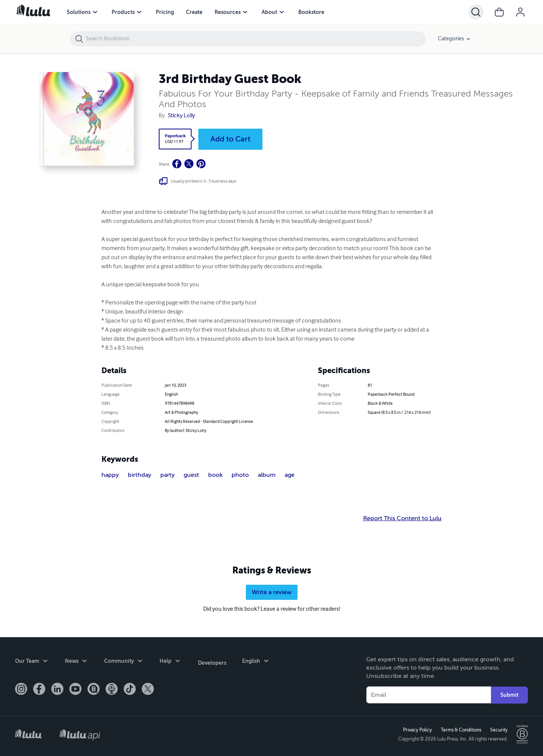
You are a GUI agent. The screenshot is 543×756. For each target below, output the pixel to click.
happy (110, 475)
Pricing (165, 12)
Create (194, 12)
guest (191, 475)
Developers (211, 662)
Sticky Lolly (181, 116)
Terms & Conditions (460, 730)
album (267, 475)
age (290, 475)
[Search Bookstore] (255, 39)
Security (498, 730)
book (215, 475)
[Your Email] (429, 695)
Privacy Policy (417, 730)
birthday (140, 475)
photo (240, 475)
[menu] (95, 12)
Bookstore (311, 12)
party (167, 475)
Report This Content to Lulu (402, 518)
